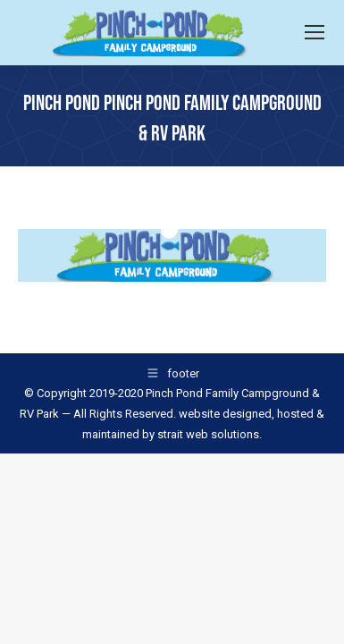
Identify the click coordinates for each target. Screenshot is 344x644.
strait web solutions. (208, 434)
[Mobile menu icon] (315, 32)
